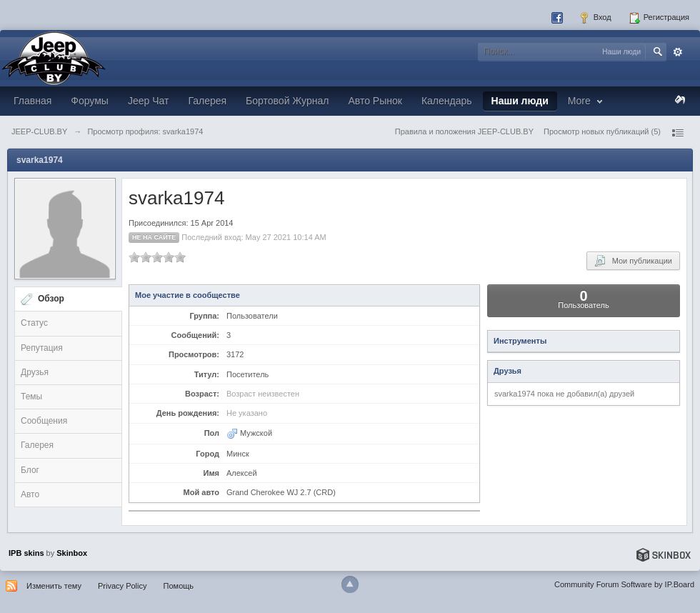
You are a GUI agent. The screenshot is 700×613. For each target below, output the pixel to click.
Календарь (447, 101)
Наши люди (520, 101)
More (587, 101)
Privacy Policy (122, 586)
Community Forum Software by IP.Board (624, 584)
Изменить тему (54, 586)
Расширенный (678, 52)
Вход (595, 18)
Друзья (35, 372)
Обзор (51, 299)
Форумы (90, 101)
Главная (32, 101)
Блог (30, 470)
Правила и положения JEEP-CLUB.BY (464, 131)
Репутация (42, 348)
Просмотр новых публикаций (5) (602, 131)
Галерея (207, 101)
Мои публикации (633, 261)
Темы (31, 397)
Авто (30, 494)
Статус (34, 323)
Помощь (179, 586)
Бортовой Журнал (287, 101)
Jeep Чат (148, 101)
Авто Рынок (375, 101)
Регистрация (659, 18)
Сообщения (44, 421)
